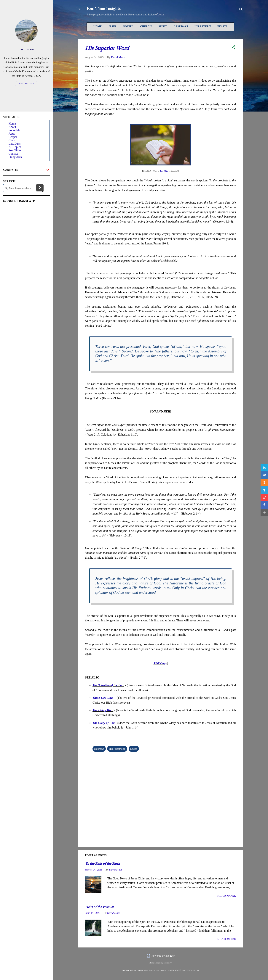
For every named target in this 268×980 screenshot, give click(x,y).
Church (146, 26)
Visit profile (26, 83)
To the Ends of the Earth (102, 864)
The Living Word (103, 710)
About (12, 127)
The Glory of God (104, 723)
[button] (234, 48)
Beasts (222, 26)
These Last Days (103, 698)
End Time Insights (103, 9)
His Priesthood (117, 749)
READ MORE (227, 896)
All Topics (15, 147)
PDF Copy (161, 663)
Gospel (128, 26)
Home (98, 26)
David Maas (26, 49)
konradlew (167, 963)
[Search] (241, 10)
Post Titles (15, 150)
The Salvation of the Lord (108, 685)
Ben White (164, 171)
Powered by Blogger (160, 956)
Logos (134, 749)
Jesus (112, 26)
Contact (13, 154)
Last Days (181, 26)
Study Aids (15, 157)
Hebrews (99, 749)
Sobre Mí (14, 130)
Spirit (163, 26)
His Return (203, 26)
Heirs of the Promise (99, 907)
